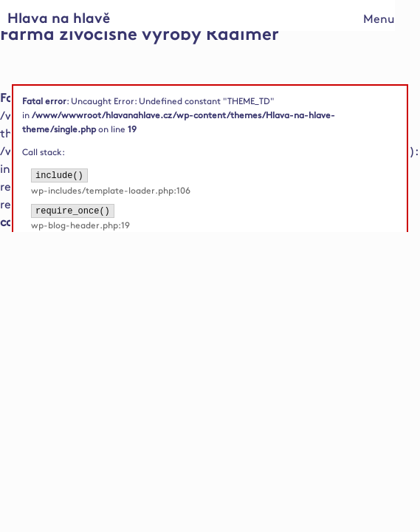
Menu (379, 20)
